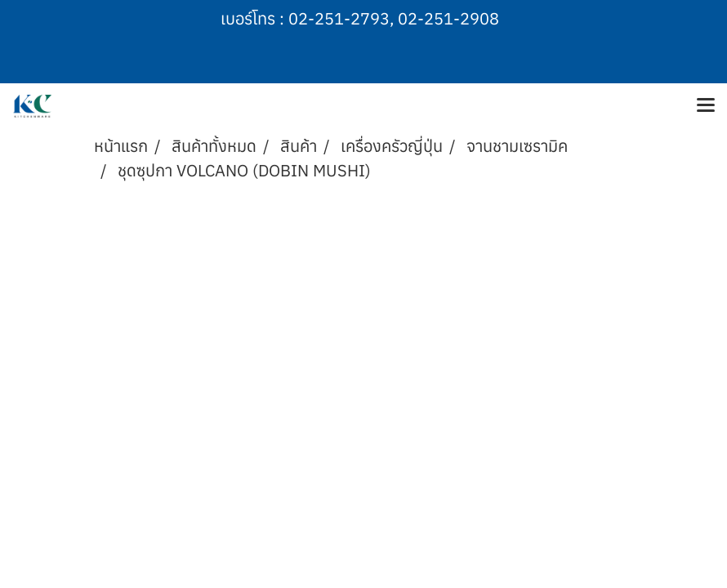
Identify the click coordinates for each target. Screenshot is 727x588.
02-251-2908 (448, 18)
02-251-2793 (339, 18)
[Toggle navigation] (706, 106)
